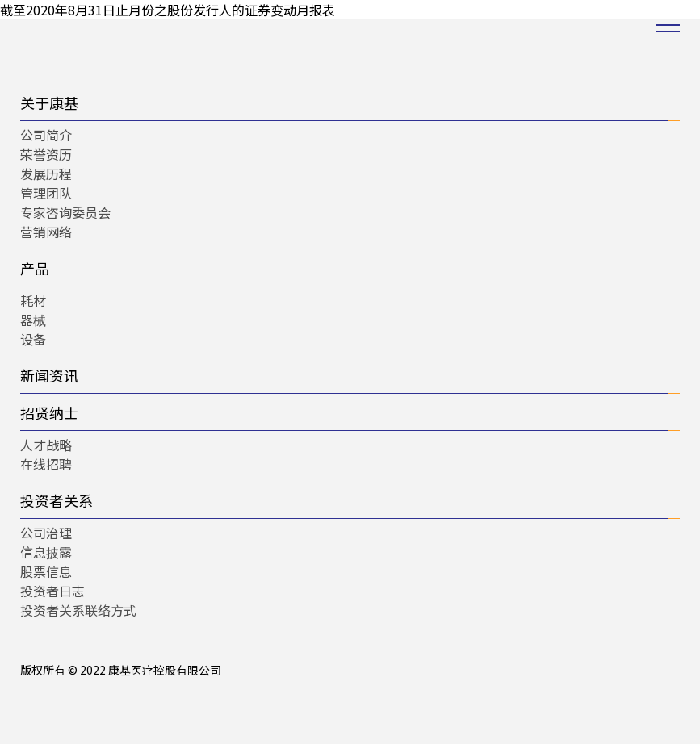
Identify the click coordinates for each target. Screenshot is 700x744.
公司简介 (46, 135)
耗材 (33, 300)
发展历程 (46, 173)
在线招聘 (46, 464)
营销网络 (46, 232)
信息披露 (46, 552)
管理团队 (46, 193)
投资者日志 (52, 591)
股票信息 (46, 571)
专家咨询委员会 (65, 212)
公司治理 (46, 533)
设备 (33, 339)
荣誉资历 (46, 154)
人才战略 (46, 445)
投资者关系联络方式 (78, 610)
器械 (33, 320)
